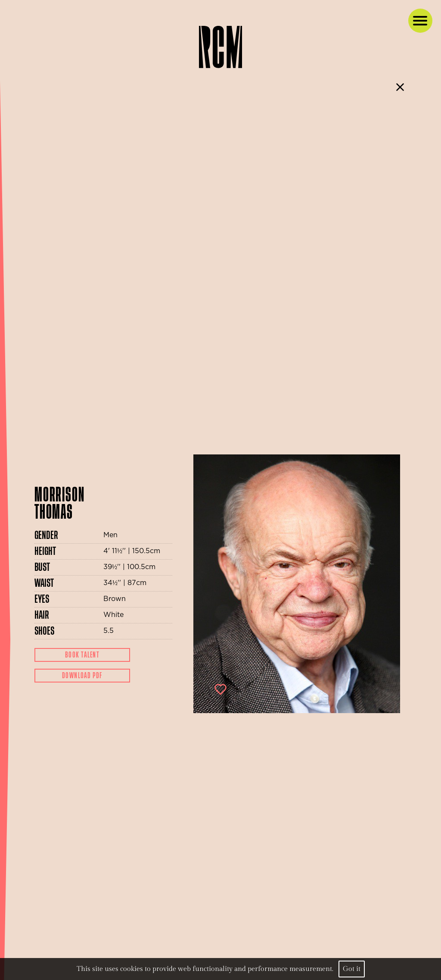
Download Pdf (82, 676)
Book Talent (82, 655)
